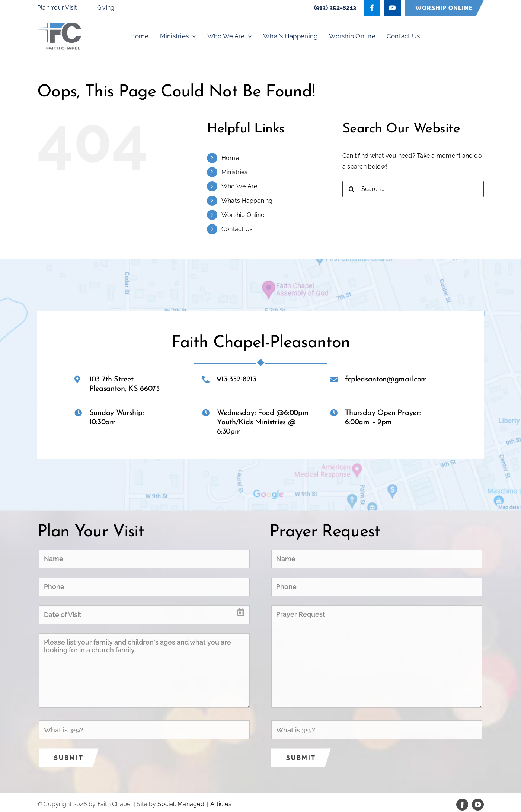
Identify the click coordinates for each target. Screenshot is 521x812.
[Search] (352, 189)
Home (230, 158)
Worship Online (243, 215)
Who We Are (239, 186)
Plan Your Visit (57, 8)
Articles (221, 804)
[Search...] (413, 189)
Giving (106, 8)
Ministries (234, 172)
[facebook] (462, 805)
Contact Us (237, 229)
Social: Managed (181, 804)
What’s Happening (247, 201)
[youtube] (478, 805)
